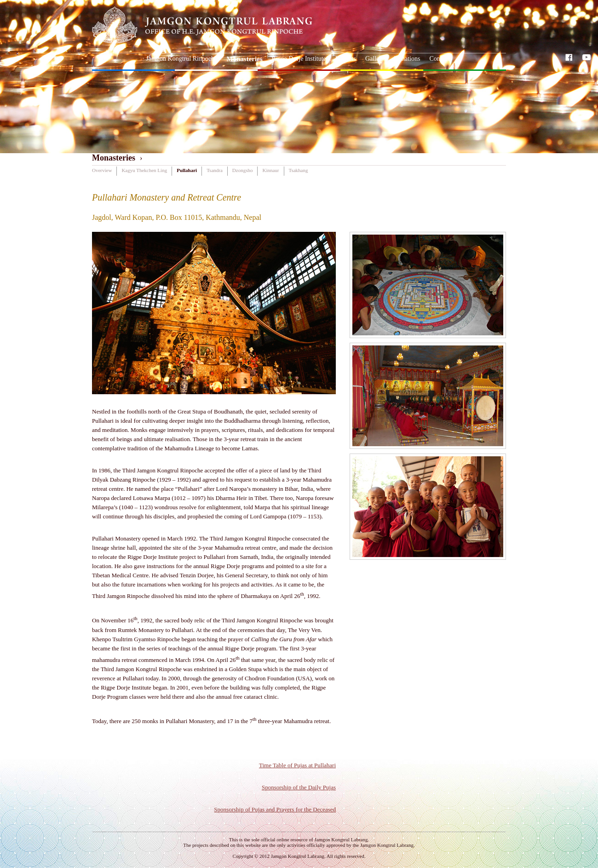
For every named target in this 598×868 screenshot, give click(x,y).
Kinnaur (270, 170)
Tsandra (215, 170)
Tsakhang (299, 170)
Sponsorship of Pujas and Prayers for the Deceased (275, 809)
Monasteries (244, 59)
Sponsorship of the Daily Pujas (299, 787)
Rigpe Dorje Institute (299, 59)
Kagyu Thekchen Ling (144, 170)
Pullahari (187, 170)
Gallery (375, 59)
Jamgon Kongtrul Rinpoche (182, 59)
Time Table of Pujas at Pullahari (297, 765)
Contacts (440, 59)
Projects (346, 59)
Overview (102, 170)
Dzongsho (243, 170)
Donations (407, 59)
